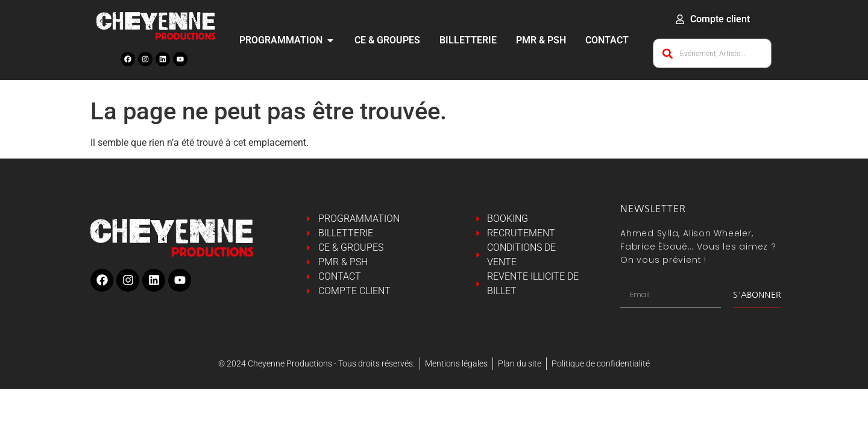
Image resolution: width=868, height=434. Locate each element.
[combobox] (712, 53)
